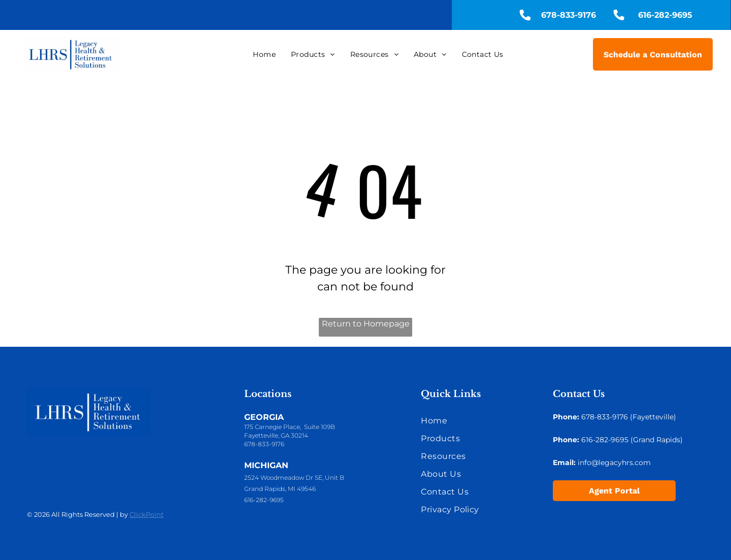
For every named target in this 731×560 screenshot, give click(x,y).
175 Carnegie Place (272, 427)
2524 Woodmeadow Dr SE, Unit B (294, 477)
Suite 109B (320, 427)
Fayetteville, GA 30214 (276, 435)
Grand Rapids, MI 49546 (280, 489)
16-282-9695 (607, 440)
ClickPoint (146, 514)
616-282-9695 (264, 500)
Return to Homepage (366, 324)
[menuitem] (264, 54)
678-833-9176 (264, 444)
